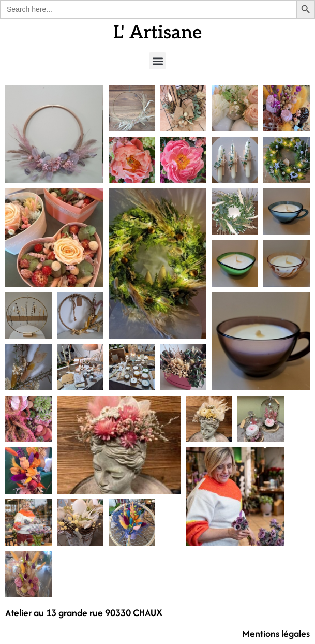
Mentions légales (276, 633)
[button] (157, 61)
